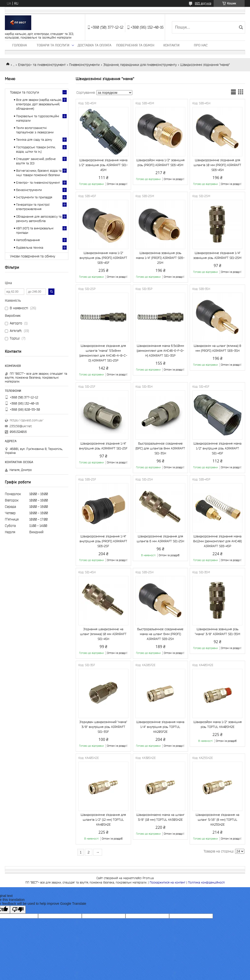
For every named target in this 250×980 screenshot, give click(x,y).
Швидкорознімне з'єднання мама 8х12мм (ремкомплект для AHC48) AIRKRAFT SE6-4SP (217, 541)
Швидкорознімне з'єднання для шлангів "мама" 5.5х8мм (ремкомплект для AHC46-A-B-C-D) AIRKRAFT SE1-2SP (103, 353)
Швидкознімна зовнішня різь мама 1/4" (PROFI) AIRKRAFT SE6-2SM (160, 258)
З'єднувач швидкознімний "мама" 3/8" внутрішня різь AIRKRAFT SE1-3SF (103, 727)
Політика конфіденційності (206, 882)
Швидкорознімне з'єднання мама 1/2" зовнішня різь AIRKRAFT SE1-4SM (103, 165)
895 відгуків (203, 3)
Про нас (201, 45)
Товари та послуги (53, 45)
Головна (20, 45)
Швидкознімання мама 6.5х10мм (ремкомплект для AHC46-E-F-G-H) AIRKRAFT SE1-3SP (160, 351)
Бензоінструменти (29, 190)
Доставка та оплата (94, 45)
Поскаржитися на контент (167, 882)
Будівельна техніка (30, 248)
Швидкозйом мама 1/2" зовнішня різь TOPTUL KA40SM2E (218, 724)
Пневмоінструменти (84, 65)
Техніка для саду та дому (34, 140)
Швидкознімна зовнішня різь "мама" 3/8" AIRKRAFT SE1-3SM (218, 632)
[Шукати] (241, 27)
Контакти (171, 45)
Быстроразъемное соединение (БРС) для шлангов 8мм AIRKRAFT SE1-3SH (160, 448)
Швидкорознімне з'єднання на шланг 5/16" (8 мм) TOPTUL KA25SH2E (217, 820)
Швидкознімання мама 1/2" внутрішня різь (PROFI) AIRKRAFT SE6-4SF (103, 258)
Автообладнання (28, 240)
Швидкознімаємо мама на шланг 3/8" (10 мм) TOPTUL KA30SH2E (160, 817)
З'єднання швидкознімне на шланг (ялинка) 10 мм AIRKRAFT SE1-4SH (103, 634)
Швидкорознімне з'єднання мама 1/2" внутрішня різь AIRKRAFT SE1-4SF (217, 448)
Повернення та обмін (135, 45)
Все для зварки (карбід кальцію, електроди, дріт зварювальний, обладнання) (39, 104)
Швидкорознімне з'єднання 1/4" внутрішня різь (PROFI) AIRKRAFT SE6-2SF (103, 541)
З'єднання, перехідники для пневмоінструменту (140, 65)
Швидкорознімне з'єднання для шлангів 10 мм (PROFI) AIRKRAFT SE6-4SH (217, 165)
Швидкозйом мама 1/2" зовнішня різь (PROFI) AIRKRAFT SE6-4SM (160, 163)
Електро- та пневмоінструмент (42, 65)
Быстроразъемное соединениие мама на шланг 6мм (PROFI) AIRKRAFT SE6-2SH (160, 634)
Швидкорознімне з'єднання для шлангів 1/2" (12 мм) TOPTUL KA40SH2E (103, 820)
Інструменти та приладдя (34, 197)
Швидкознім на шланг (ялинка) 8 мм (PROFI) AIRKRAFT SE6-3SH (217, 348)
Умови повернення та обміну (33, 256)
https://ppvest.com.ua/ (27, 420)
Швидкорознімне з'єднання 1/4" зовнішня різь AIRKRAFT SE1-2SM (217, 255)
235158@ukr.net (21, 426)
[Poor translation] (18, 910)
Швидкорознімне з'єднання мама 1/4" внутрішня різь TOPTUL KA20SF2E (160, 727)
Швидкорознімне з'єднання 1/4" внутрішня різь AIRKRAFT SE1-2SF (103, 446)
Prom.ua (148, 878)
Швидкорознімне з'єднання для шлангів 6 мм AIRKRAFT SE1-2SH (160, 539)
